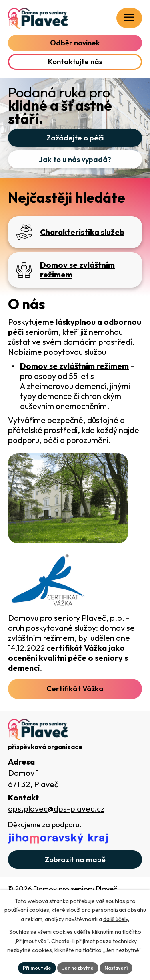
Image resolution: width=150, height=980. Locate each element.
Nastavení (116, 968)
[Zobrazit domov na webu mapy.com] (75, 860)
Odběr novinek (75, 43)
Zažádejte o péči (75, 138)
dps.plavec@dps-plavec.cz (56, 809)
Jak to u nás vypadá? (75, 159)
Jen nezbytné (78, 968)
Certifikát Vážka (75, 689)
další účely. (116, 919)
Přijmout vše (37, 968)
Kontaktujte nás (75, 62)
